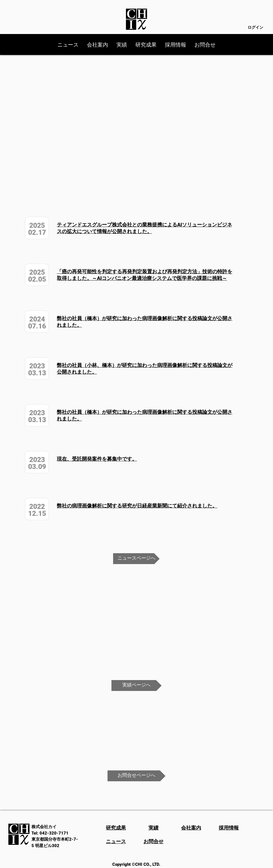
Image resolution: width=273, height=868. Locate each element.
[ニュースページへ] (136, 559)
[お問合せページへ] (136, 776)
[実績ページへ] (136, 686)
